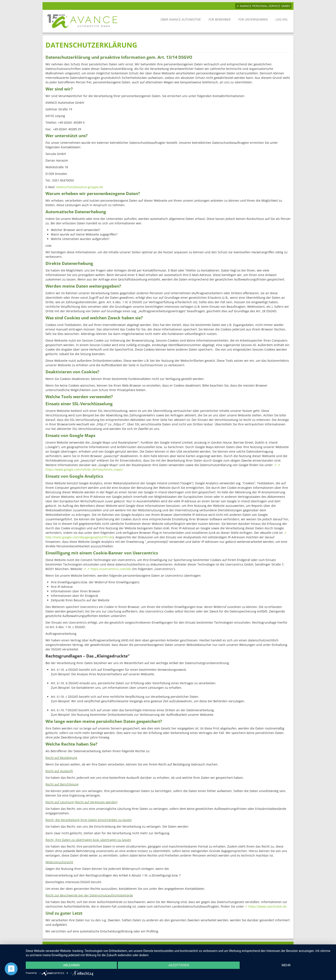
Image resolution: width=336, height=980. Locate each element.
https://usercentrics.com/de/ (111, 569)
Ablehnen (71, 965)
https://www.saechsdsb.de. (268, 906)
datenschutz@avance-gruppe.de (80, 187)
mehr (286, 965)
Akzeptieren (179, 965)
